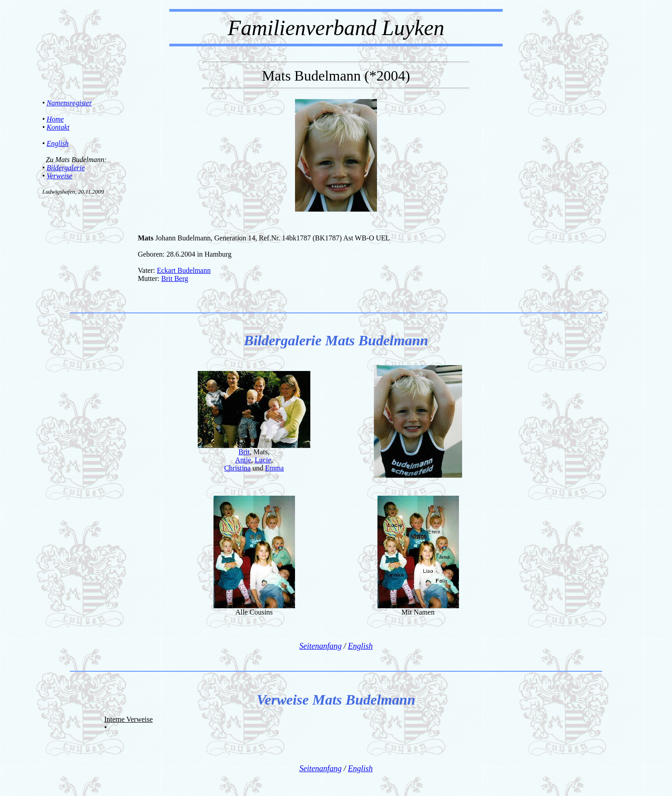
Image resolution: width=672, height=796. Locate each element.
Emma (274, 468)
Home (55, 119)
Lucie (263, 460)
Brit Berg (175, 278)
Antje (243, 460)
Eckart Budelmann (184, 270)
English (57, 143)
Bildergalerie (66, 168)
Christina (238, 468)
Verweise (59, 176)
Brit (244, 452)
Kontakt (58, 127)
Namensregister (69, 103)
